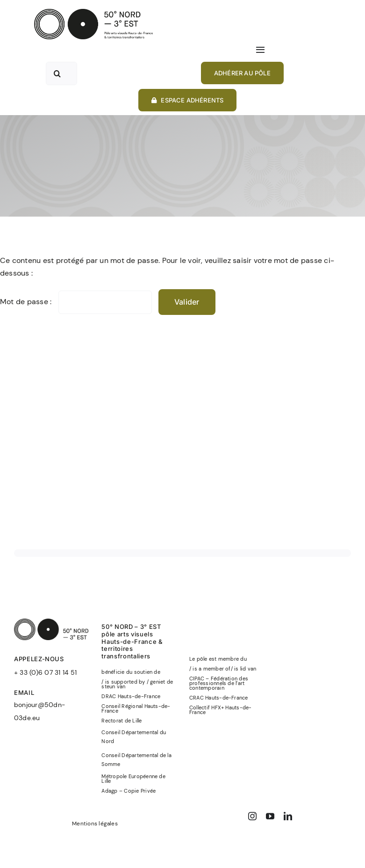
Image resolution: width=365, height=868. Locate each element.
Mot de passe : (76, 302)
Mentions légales (95, 824)
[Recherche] (57, 73)
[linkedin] (288, 816)
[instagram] (252, 816)
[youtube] (270, 816)
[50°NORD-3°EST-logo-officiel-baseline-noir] (93, 12)
